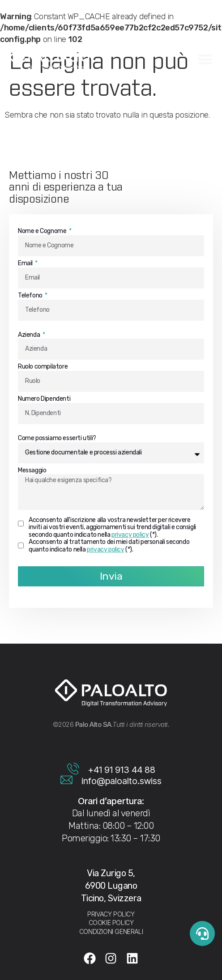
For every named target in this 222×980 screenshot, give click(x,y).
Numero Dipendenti (44, 399)
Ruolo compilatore (43, 367)
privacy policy (130, 535)
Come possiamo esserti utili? (57, 438)
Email (26, 263)
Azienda (30, 335)
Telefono (31, 296)
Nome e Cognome (43, 231)
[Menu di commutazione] (205, 58)
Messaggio (32, 471)
